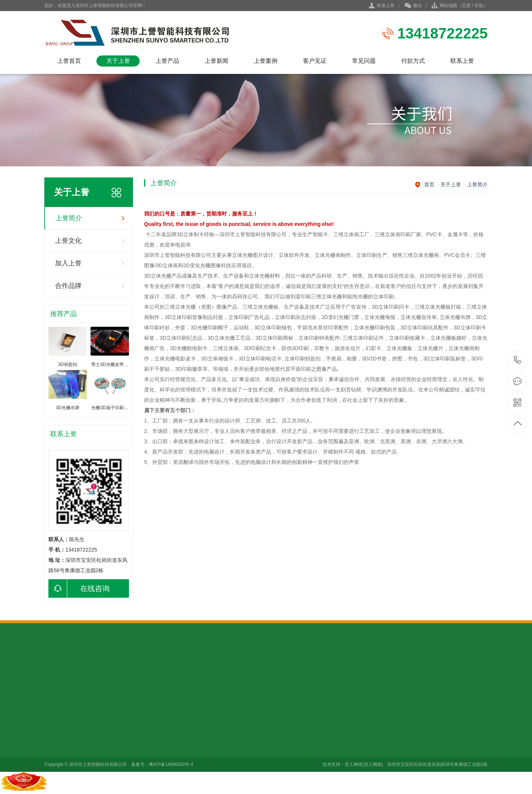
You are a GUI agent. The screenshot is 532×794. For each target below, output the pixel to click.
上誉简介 (69, 218)
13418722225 (518, 360)
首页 (429, 184)
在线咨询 (79, 588)
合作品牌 (68, 286)
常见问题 (364, 61)
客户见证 (315, 61)
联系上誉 (386, 6)
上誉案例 (266, 61)
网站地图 (449, 6)
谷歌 (479, 6)
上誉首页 (69, 61)
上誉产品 (167, 61)
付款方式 (413, 61)
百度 (466, 6)
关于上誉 (118, 61)
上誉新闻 (216, 61)
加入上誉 (68, 263)
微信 (413, 6)
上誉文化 (68, 241)
